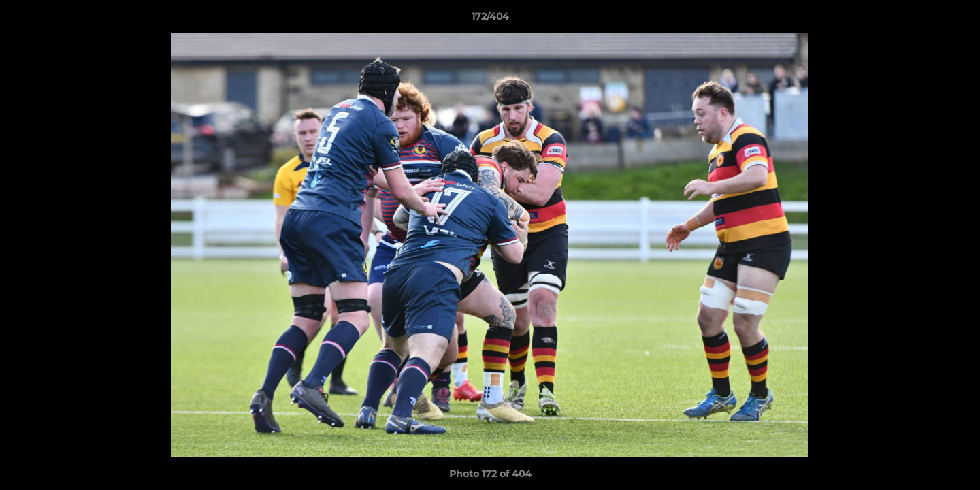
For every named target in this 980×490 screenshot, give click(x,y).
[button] (955, 20)
